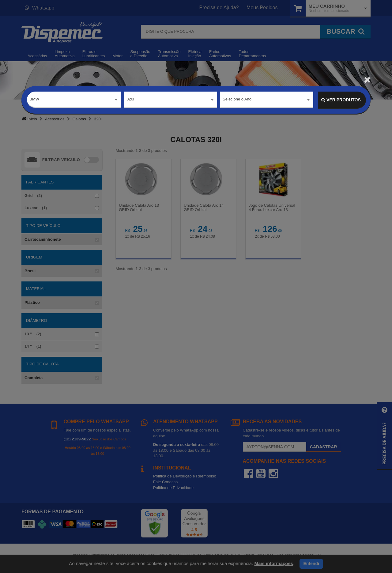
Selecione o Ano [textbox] (237, 100)
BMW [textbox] (34, 100)
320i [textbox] (130, 100)
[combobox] (74, 100)
